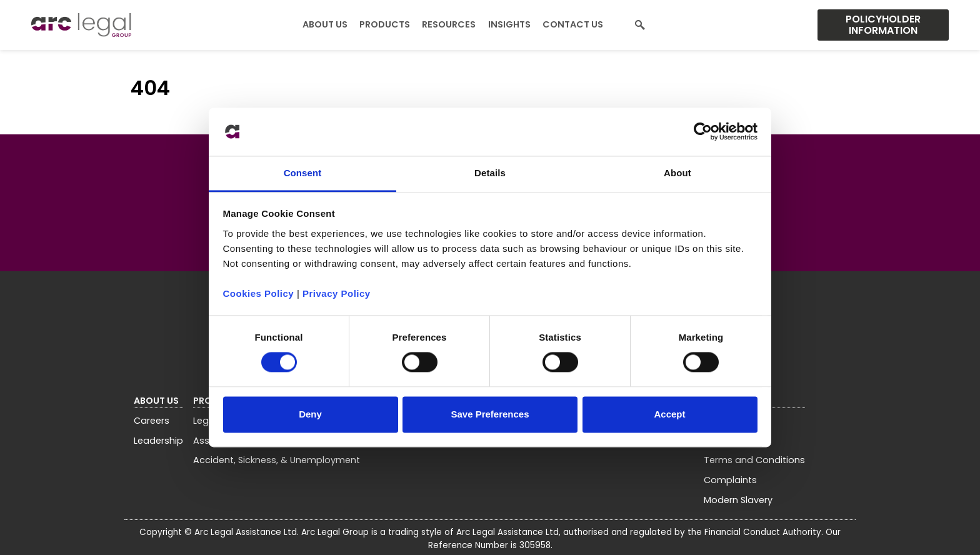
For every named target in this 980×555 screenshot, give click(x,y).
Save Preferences (490, 414)
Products (385, 24)
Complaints (730, 480)
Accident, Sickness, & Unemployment (277, 460)
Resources (449, 24)
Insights (509, 24)
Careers (152, 421)
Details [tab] (490, 173)
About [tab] (677, 173)
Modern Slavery (738, 500)
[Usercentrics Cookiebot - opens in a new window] (703, 132)
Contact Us (573, 24)
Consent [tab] (303, 173)
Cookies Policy (259, 293)
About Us (325, 24)
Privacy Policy (337, 293)
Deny (310, 414)
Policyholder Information (883, 25)
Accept (669, 414)
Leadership (158, 441)
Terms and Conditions (754, 460)
